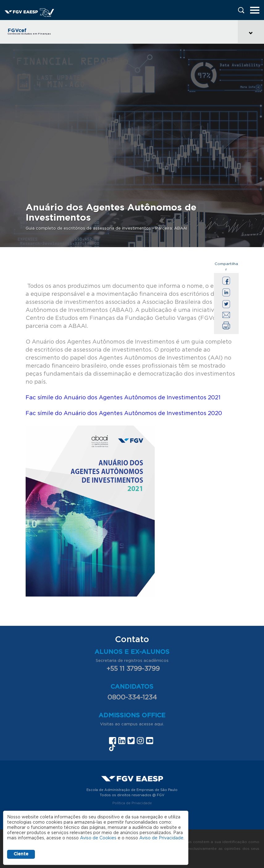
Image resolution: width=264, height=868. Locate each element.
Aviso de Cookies (98, 838)
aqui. (159, 724)
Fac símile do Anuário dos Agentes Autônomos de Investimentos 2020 (124, 414)
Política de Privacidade (132, 803)
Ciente (21, 854)
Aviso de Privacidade (161, 838)
